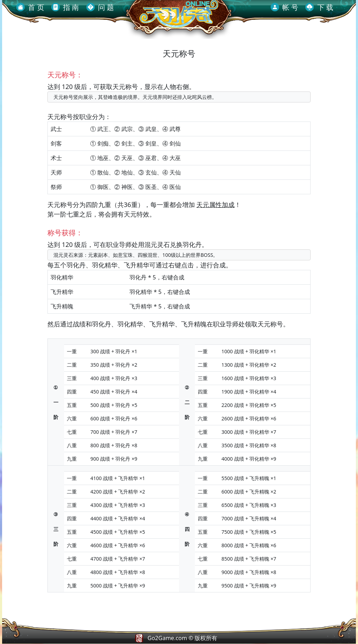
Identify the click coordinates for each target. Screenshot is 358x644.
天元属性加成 (215, 205)
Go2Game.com (167, 638)
